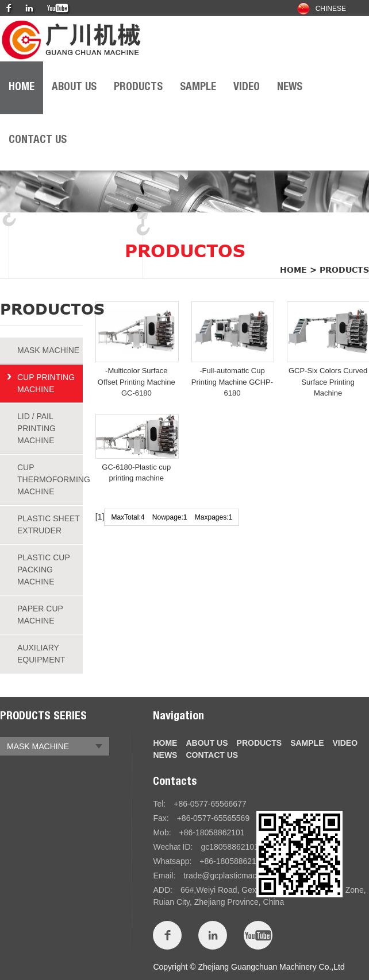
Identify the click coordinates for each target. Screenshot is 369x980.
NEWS (290, 88)
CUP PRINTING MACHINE (46, 383)
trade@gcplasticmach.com (231, 876)
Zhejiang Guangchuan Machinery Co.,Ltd (271, 967)
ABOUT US (74, 88)
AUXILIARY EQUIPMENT (41, 654)
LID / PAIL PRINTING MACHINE (36, 428)
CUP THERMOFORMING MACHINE (50, 479)
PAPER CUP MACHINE (40, 615)
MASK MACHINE (48, 350)
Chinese (322, 9)
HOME (22, 88)
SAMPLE (198, 88)
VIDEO (247, 88)
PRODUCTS (138, 88)
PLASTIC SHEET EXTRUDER (49, 524)
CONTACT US (38, 140)
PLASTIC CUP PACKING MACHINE (44, 570)
